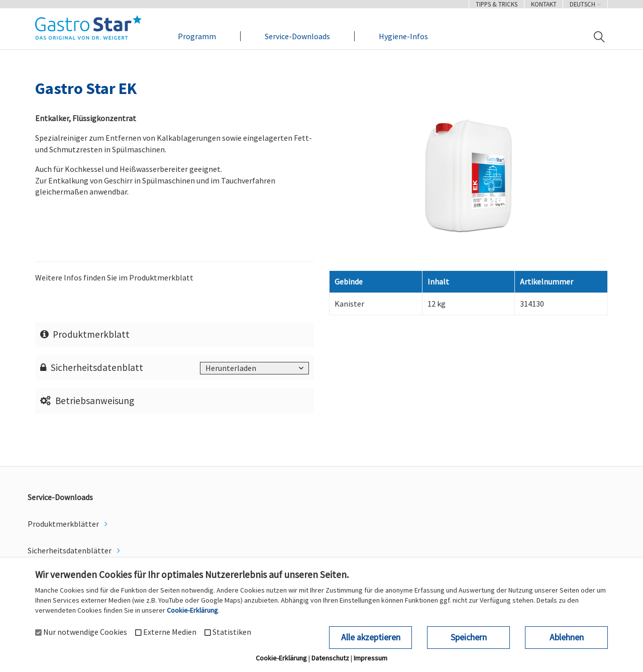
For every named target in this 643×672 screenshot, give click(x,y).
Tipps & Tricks (497, 4)
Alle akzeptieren (371, 637)
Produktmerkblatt (85, 334)
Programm (197, 36)
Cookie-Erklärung (192, 610)
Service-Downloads (297, 36)
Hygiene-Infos (403, 36)
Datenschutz (330, 658)
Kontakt (544, 4)
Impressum (370, 658)
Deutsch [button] (585, 4)
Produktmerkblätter (64, 524)
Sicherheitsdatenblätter (70, 550)
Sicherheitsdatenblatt (92, 367)
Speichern (469, 637)
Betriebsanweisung (87, 401)
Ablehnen (567, 637)
